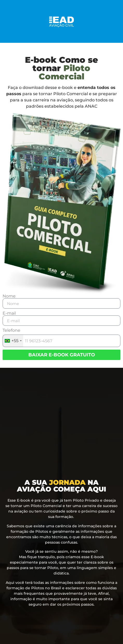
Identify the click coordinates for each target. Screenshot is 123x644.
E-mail (9, 313)
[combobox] (13, 341)
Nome (9, 296)
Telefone (11, 330)
